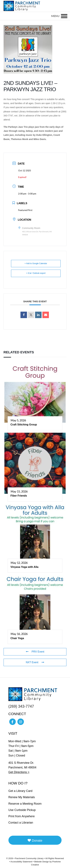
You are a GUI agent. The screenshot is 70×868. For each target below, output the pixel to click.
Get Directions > (19, 772)
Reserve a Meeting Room (25, 804)
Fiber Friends (19, 496)
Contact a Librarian (21, 823)
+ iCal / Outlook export (36, 273)
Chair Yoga (17, 638)
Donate (35, 841)
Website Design (41, 862)
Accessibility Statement (21, 862)
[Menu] (64, 16)
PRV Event (35, 652)
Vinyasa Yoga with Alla (25, 567)
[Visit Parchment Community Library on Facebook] (13, 722)
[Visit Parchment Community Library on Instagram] (21, 722)
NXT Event (35, 662)
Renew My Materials (22, 797)
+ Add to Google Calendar (36, 263)
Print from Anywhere (22, 816)
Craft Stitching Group (24, 425)
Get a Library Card (20, 791)
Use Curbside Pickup (22, 810)
